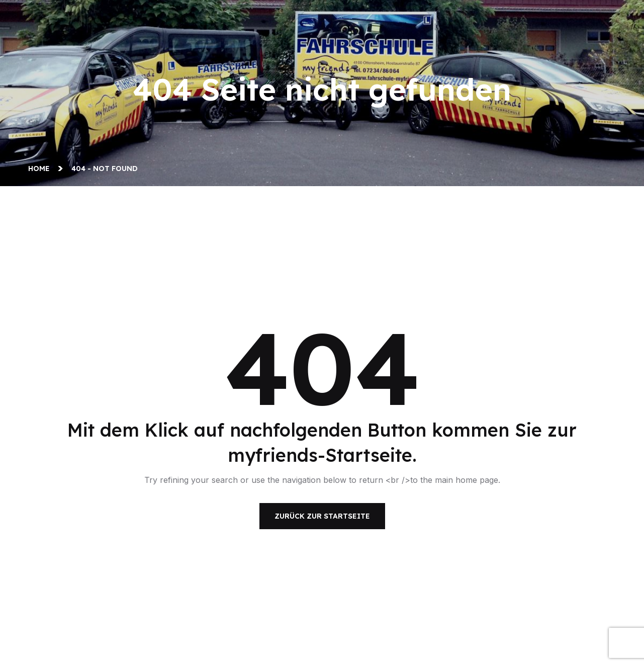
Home (41, 169)
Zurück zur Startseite (322, 516)
